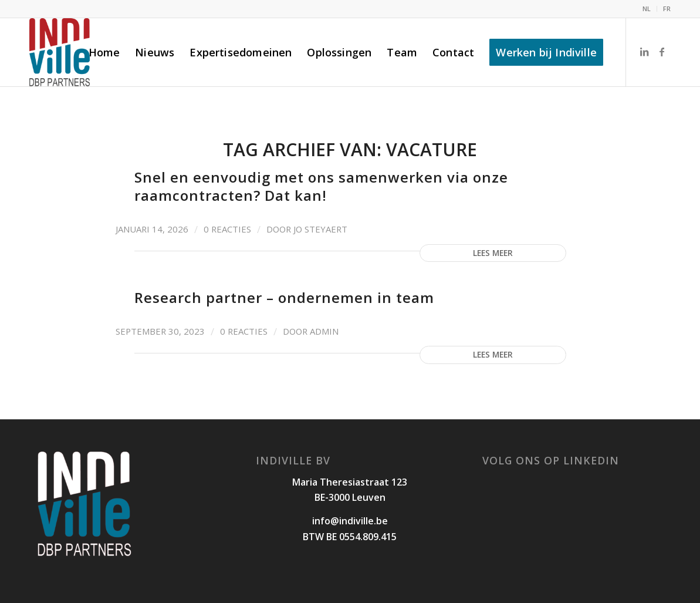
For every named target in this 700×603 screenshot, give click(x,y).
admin (324, 331)
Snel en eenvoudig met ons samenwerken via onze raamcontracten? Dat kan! (321, 186)
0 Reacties (227, 229)
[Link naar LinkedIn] (644, 52)
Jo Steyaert (320, 229)
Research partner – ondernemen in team (284, 297)
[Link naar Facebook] (662, 52)
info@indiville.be (350, 521)
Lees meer (493, 253)
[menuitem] (647, 9)
